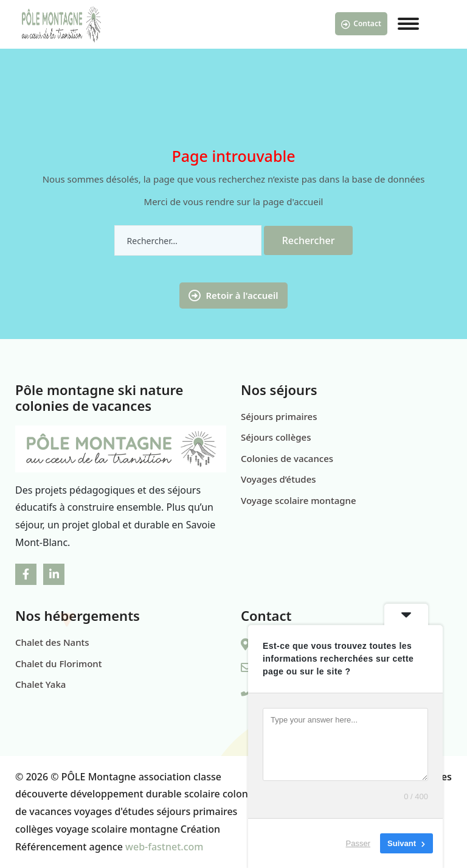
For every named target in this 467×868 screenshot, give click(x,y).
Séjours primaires (279, 416)
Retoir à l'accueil (233, 296)
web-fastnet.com (164, 847)
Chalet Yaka (40, 684)
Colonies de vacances (287, 458)
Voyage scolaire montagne (299, 500)
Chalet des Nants (52, 642)
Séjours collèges (276, 437)
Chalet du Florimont (58, 663)
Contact (361, 24)
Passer (358, 843)
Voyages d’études (278, 479)
